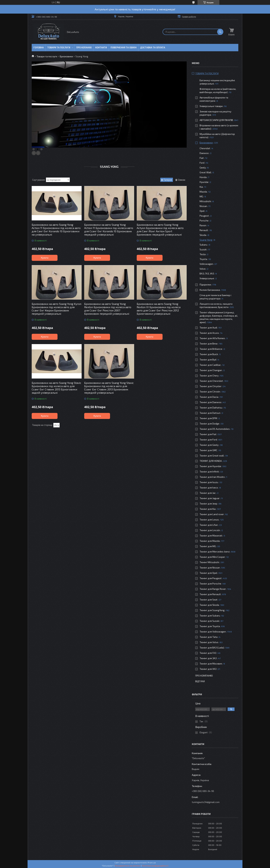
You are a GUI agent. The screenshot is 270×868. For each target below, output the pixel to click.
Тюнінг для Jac (208, 493)
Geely (203, 167)
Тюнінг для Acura (209, 333)
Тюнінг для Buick (209, 354)
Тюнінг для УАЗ (208, 669)
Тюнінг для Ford (208, 440)
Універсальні (207, 278)
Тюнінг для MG (208, 546)
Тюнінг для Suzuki (209, 621)
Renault (204, 230)
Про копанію (84, 47)
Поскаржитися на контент (128, 866)
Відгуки (200, 681)
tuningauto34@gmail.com (206, 802)
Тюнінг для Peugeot (211, 578)
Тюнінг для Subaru (210, 616)
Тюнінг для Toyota (210, 626)
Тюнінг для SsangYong (212, 610)
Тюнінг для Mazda (210, 541)
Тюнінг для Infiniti (209, 472)
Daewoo (204, 153)
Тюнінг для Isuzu (209, 482)
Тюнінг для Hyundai (210, 466)
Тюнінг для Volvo (209, 642)
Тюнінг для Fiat (208, 434)
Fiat (202, 158)
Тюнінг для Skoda (209, 605)
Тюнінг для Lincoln (210, 530)
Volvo (203, 269)
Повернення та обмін (124, 47)
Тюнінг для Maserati (211, 536)
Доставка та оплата (153, 47)
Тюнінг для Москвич (211, 664)
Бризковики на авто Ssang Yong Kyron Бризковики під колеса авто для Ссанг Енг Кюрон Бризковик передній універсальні (56, 309)
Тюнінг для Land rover (212, 514)
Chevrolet (205, 148)
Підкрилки (205, 284)
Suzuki (203, 249)
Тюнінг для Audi (208, 328)
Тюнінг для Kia (208, 509)
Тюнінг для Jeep (208, 504)
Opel (202, 211)
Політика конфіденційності (155, 866)
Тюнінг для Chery (209, 376)
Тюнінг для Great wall (212, 456)
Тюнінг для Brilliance (211, 349)
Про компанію (204, 676)
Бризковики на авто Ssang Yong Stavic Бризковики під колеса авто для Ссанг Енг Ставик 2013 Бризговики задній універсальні (56, 388)
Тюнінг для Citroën (210, 392)
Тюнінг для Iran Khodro (212, 477)
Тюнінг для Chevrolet (211, 381)
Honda (203, 177)
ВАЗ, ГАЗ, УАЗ (207, 273)
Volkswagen (206, 264)
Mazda (203, 192)
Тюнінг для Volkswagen (213, 632)
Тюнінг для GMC (208, 450)
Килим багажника (210, 290)
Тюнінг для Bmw (209, 344)
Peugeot (204, 216)
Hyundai (204, 182)
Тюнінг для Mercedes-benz (215, 552)
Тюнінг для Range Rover (213, 589)
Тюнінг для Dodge (209, 424)
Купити (45, 258)
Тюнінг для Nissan (210, 568)
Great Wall (205, 172)
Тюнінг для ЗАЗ (208, 658)
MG (201, 196)
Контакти (101, 47)
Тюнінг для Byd (208, 360)
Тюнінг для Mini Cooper (212, 557)
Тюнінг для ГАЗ (208, 653)
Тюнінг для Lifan (209, 525)
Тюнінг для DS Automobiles (215, 429)
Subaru (203, 245)
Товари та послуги (59, 47)
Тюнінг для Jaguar (210, 498)
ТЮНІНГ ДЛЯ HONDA (211, 461)
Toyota (203, 259)
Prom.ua (152, 862)
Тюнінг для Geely (209, 445)
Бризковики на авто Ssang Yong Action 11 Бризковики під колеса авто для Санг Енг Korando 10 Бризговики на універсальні (56, 230)
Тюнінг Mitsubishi (209, 562)
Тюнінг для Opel (208, 573)
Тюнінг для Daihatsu (211, 408)
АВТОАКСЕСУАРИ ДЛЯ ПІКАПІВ (216, 120)
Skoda (203, 235)
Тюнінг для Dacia (209, 397)
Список (182, 180)
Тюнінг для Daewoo (211, 402)
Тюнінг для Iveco (209, 488)
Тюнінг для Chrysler (211, 386)
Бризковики (66, 56)
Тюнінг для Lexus (209, 520)
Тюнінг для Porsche (210, 584)
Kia (201, 187)
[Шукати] (220, 32)
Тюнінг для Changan (211, 370)
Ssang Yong (206, 240)
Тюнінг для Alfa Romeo (212, 338)
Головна (39, 47)
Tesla (203, 254)
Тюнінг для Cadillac (210, 365)
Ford (202, 163)
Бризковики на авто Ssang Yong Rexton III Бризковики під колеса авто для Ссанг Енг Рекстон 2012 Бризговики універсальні (159, 309)
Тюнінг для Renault (210, 594)
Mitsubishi (205, 201)
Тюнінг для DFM (208, 418)
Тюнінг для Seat (209, 600)
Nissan (203, 206)
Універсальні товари (211, 106)
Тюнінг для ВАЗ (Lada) (212, 648)
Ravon (203, 225)
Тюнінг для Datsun (210, 413)
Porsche (204, 220)
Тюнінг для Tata (209, 637)
